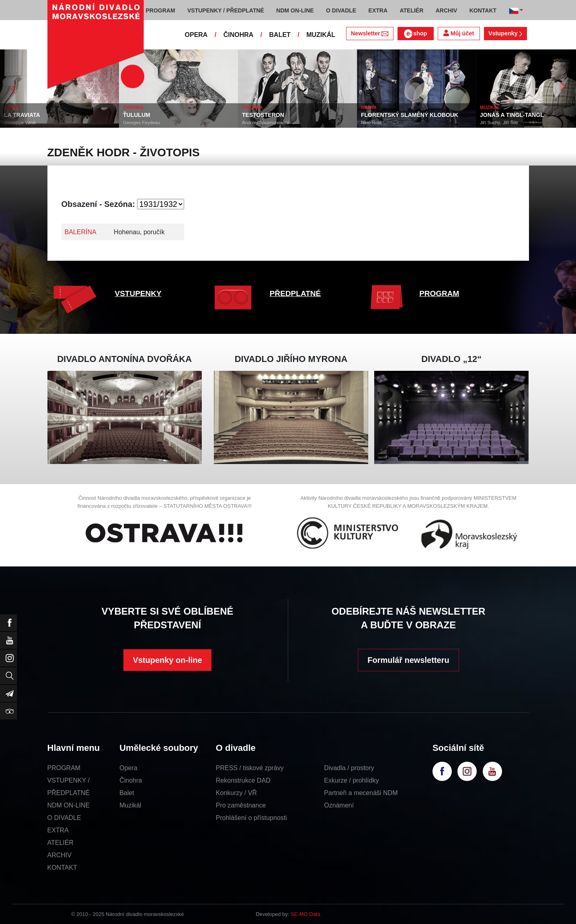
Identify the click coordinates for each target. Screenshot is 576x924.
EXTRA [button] (378, 10)
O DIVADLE (64, 818)
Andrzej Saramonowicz (266, 123)
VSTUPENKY (138, 293)
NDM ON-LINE (69, 805)
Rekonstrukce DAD (243, 780)
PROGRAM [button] (161, 10)
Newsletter (370, 33)
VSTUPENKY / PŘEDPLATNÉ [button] (226, 10)
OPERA (196, 35)
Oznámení (339, 805)
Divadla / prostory (349, 768)
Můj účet (459, 33)
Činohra (131, 780)
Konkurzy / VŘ (236, 793)
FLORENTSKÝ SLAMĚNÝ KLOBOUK (410, 115)
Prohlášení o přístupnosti (251, 818)
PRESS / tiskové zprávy (250, 768)
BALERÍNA (81, 232)
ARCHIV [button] (447, 10)
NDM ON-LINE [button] (295, 10)
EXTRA (58, 830)
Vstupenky (505, 33)
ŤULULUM (137, 115)
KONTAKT (62, 868)
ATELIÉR (61, 843)
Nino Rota (371, 123)
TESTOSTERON (263, 115)
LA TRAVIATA (22, 115)
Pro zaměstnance (241, 805)
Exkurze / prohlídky (351, 780)
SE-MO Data (305, 914)
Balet (127, 793)
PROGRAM (439, 293)
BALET (280, 35)
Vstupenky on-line (167, 660)
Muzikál (130, 805)
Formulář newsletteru (408, 660)
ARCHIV (59, 855)
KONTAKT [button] (483, 10)
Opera (128, 768)
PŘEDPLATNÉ (295, 293)
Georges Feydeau (141, 123)
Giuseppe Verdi (20, 123)
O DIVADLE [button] (341, 10)
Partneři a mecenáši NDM (361, 793)
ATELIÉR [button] (411, 10)
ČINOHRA (239, 35)
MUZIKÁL (321, 35)
